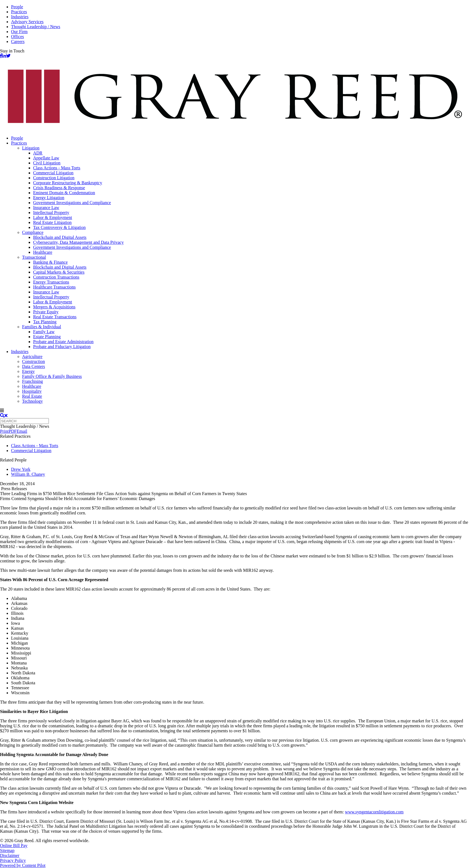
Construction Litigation (54, 178)
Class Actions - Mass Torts (57, 168)
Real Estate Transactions (55, 317)
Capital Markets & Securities (59, 272)
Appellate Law (46, 158)
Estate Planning (47, 337)
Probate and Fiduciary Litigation (62, 347)
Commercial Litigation (53, 173)
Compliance (33, 232)
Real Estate (32, 396)
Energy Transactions (51, 282)
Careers (18, 42)
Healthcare (43, 252)
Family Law (44, 332)
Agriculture (32, 356)
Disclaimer (10, 855)
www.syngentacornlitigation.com (374, 812)
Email (22, 431)
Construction (34, 361)
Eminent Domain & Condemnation (64, 193)
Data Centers (34, 366)
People (17, 7)
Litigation (31, 148)
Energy (28, 371)
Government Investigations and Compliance (72, 203)
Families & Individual (42, 327)
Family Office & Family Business (52, 376)
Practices (19, 12)
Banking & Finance (50, 262)
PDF (13, 431)
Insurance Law (46, 208)
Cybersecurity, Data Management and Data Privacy (78, 242)
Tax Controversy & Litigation (59, 227)
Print (4, 431)
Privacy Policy (13, 860)
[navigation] (234, 411)
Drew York (21, 469)
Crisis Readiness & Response (59, 188)
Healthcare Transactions (54, 287)
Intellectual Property (51, 213)
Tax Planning (45, 322)
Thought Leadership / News (36, 27)
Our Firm (19, 32)
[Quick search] (24, 421)
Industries (20, 17)
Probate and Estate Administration (63, 342)
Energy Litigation (49, 198)
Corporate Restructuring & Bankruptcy (68, 183)
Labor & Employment (53, 217)
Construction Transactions (56, 277)
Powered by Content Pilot (23, 865)
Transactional (34, 257)
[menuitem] (240, 138)
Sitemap (7, 850)
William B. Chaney (28, 474)
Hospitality (32, 391)
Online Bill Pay (14, 846)
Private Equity (46, 312)
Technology (32, 401)
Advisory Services (27, 22)
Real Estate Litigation (52, 222)
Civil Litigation (47, 163)
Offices (18, 37)
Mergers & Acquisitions (54, 307)
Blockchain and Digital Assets (60, 237)
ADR (38, 153)
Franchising (33, 381)
